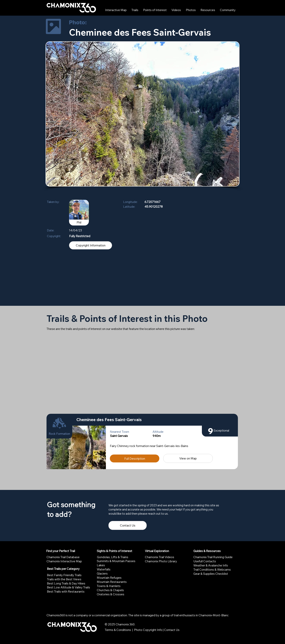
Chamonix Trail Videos (160, 557)
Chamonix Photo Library (161, 561)
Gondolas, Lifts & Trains (113, 557)
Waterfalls (104, 569)
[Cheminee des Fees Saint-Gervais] (155, 420)
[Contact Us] (128, 525)
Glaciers (102, 573)
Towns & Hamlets (109, 586)
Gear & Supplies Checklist (211, 574)
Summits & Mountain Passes (116, 561)
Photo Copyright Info (148, 630)
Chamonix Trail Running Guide (213, 557)
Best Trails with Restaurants (66, 591)
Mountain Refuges (109, 578)
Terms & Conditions (118, 630)
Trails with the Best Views (64, 579)
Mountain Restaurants (112, 582)
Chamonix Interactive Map (64, 561)
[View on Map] (188, 458)
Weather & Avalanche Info (211, 565)
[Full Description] (135, 458)
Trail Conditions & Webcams (212, 570)
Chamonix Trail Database (63, 557)
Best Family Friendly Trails (64, 575)
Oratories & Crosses (111, 594)
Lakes (101, 565)
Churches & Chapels (110, 590)
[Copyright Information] (91, 245)
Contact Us (172, 630)
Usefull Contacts (205, 561)
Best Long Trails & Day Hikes (66, 583)
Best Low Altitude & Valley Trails (68, 587)
